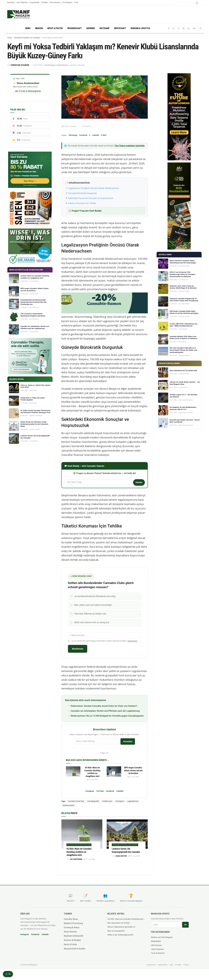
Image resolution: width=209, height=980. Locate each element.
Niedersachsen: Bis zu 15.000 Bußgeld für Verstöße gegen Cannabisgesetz (107, 719)
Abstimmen (78, 652)
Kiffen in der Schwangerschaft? (120, 938)
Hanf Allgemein (22, 2)
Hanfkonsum (107, 805)
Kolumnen (11, 2)
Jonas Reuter (121, 860)
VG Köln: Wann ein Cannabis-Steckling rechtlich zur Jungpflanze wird (79, 855)
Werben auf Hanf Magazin (162, 941)
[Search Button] (201, 28)
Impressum (151, 968)
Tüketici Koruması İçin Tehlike (82, 203)
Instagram (90, 794)
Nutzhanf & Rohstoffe (74, 939)
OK (185, 928)
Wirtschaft (120, 28)
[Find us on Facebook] (169, 28)
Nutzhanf (105, 28)
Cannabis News (71, 922)
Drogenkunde (35, 2)
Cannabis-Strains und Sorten (125, 848)
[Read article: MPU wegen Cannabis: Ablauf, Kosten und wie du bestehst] (114, 775)
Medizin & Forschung (73, 927)
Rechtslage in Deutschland (53, 38)
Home (10, 38)
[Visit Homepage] (24, 14)
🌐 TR (8, 974)
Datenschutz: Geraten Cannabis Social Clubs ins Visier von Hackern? (104, 709)
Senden (138, 482)
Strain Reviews (55, 2)
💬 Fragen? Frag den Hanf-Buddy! (85, 211)
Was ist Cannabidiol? (116, 934)
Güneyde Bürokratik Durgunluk (82, 193)
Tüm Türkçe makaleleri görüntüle (130, 146)
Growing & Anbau (72, 931)
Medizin (39, 28)
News (28, 28)
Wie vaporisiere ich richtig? (119, 926)
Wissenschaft (74, 28)
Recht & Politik (55, 28)
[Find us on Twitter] (179, 28)
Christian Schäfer (20, 65)
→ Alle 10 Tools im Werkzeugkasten (27, 91)
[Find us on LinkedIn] (189, 28)
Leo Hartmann (76, 863)
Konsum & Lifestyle (140, 28)
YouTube (100, 794)
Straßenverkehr (69, 809)
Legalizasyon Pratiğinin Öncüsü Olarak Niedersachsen (94, 188)
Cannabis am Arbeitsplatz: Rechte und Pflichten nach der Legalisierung (105, 714)
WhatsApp (73, 135)
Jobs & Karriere (157, 953)
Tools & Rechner (158, 957)
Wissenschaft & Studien (75, 952)
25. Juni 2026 (92, 783)
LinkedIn (96, 135)
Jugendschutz (133, 805)
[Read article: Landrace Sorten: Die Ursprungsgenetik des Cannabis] (127, 837)
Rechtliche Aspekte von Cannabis (27, 38)
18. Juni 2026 (133, 780)
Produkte (45, 2)
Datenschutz (132, 644)
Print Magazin (67, 2)
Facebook (83, 135)
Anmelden (128, 745)
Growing (91, 28)
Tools (76, 2)
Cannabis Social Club (76, 805)
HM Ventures (156, 949)
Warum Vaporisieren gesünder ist (121, 930)
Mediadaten (156, 945)
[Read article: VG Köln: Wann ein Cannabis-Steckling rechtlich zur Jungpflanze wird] (73, 775)
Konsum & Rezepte (72, 944)
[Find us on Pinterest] (184, 28)
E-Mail (104, 135)
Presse (186, 968)
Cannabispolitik (93, 805)
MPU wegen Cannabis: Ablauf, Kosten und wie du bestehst (133, 774)
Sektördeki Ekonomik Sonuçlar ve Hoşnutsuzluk (91, 198)
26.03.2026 (38, 65)
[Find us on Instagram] (173, 28)
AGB (171, 968)
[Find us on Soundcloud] (194, 28)
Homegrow (120, 805)
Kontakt (178, 968)
